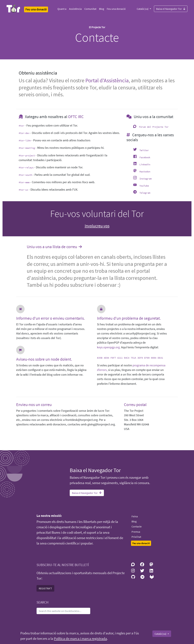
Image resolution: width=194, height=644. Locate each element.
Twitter (144, 150)
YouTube (144, 186)
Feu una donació (116, 9)
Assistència (75, 9)
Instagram (145, 179)
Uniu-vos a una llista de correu (55, 247)
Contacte (137, 526)
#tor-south (25, 175)
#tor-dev (24, 133)
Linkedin (145, 164)
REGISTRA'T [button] (45, 588)
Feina (135, 516)
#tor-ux (23, 190)
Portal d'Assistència (107, 80)
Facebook (145, 157)
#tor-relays (26, 167)
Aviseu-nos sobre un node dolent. (44, 359)
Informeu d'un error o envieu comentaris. (51, 318)
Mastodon (145, 172)
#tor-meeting (27, 148)
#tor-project (27, 156)
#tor (21, 126)
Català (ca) (143, 9)
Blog (102, 9)
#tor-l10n (25, 141)
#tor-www (24, 182)
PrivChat (136, 537)
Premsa (136, 532)
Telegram (145, 193)
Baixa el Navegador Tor (171, 9)
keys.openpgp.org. (109, 347)
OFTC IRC (76, 117)
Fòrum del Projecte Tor (154, 127)
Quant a (62, 9)
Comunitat (90, 9)
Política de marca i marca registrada (80, 639)
